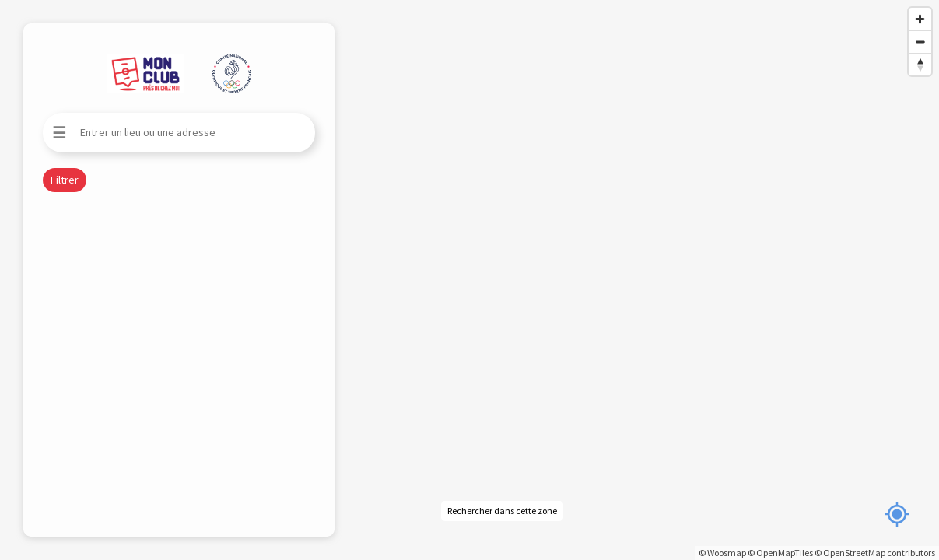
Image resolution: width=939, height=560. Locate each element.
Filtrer (65, 180)
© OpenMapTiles (780, 553)
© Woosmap (722, 553)
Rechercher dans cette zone (502, 511)
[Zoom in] (920, 19)
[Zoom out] (920, 42)
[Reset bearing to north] (920, 64)
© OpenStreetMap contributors (875, 553)
